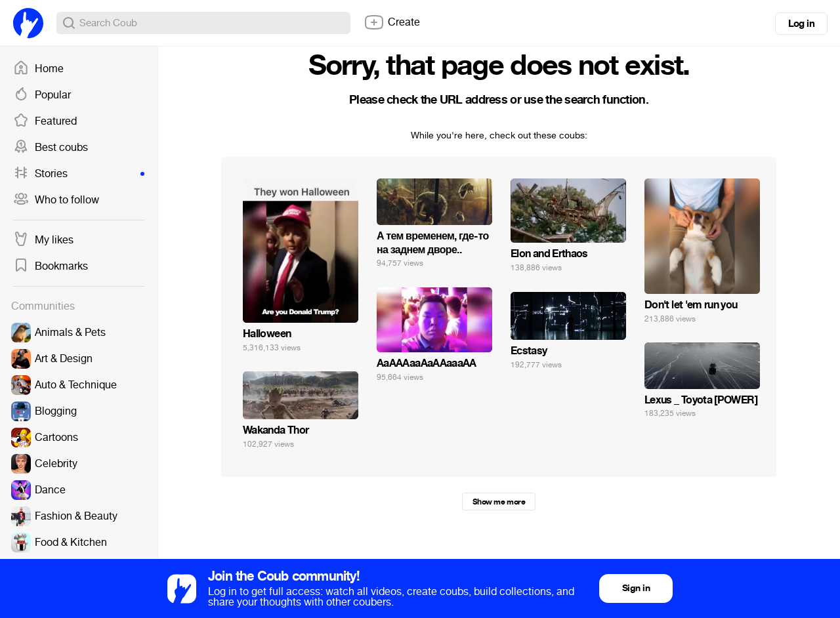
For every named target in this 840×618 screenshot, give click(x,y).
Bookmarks (51, 266)
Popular (42, 95)
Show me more (499, 502)
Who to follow (56, 200)
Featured (45, 121)
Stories (79, 174)
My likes (43, 240)
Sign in (636, 588)
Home (38, 69)
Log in (801, 24)
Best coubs (51, 148)
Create (392, 22)
